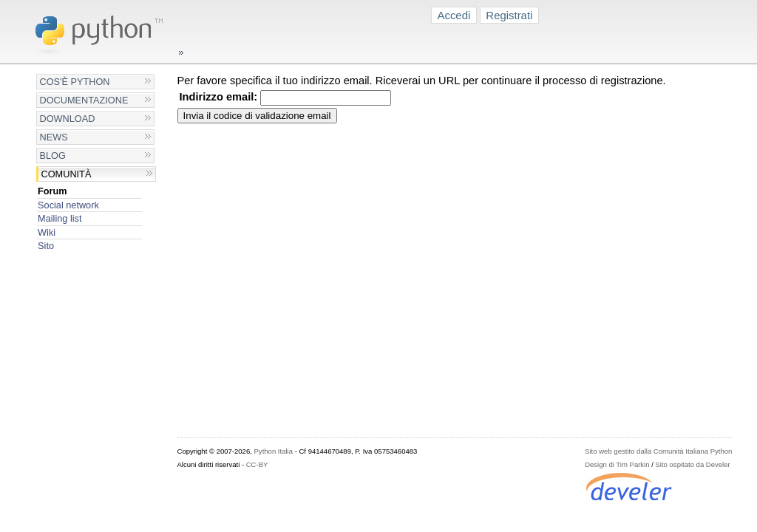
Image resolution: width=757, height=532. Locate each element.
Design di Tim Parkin (617, 464)
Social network (68, 205)
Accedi (454, 15)
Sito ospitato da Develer (693, 464)
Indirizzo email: (219, 97)
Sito (46, 246)
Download (68, 119)
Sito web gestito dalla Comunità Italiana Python (658, 451)
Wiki (47, 232)
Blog (53, 156)
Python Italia (274, 451)
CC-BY (257, 464)
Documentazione (84, 100)
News (54, 137)
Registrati (509, 15)
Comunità (67, 174)
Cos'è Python (75, 82)
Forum (52, 191)
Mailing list (60, 218)
